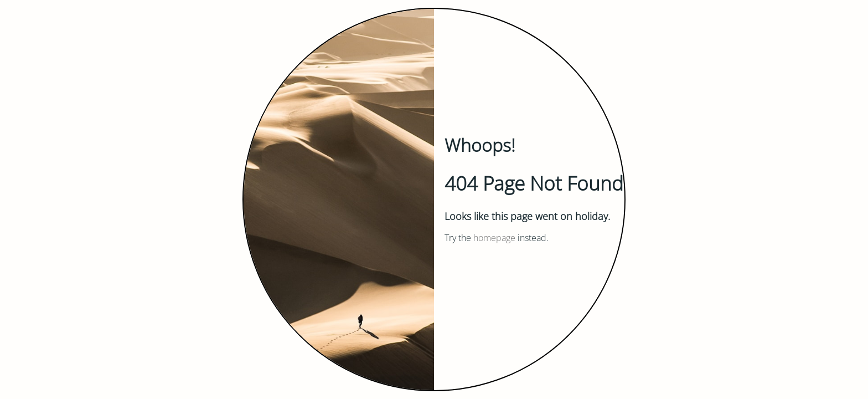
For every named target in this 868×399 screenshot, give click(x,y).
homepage (494, 238)
